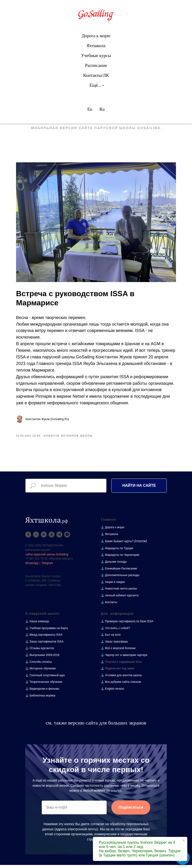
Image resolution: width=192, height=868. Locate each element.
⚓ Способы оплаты (39, 665)
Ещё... (95, 85)
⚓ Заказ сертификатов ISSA (44, 645)
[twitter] (36, 538)
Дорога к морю (96, 36)
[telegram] (59, 538)
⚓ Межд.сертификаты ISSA (44, 638)
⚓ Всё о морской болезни (118, 651)
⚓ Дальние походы (114, 565)
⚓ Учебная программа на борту (47, 631)
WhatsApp (32, 566)
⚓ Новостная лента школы (119, 592)
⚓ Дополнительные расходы (120, 578)
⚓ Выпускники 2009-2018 (42, 658)
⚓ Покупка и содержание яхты (121, 665)
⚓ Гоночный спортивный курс (45, 678)
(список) (141, 544)
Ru (102, 109)
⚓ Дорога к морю (113, 531)
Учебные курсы (96, 55)
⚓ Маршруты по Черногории (120, 558)
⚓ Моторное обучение (40, 672)
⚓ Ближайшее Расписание (119, 572)
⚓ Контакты (109, 605)
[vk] (44, 538)
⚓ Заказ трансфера (114, 645)
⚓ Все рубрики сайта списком (121, 685)
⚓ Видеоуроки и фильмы (42, 692)
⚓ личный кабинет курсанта (120, 599)
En (90, 109)
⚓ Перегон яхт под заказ (117, 672)
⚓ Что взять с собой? (115, 631)
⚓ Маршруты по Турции (117, 551)
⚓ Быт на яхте (111, 638)
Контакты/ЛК (96, 75)
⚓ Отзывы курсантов (40, 651)
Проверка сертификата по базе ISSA (129, 625)
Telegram (47, 566)
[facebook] (28, 538)
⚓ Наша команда (37, 625)
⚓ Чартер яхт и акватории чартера (124, 658)
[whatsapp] (67, 538)
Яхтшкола (96, 46)
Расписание (96, 65)
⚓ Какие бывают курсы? (117, 545)
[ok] (52, 538)
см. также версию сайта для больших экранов (96, 726)
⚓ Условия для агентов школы (121, 678)
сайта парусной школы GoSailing (47, 557)
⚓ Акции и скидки (113, 585)
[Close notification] (184, 840)
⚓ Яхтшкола (109, 537)
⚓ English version (113, 692)
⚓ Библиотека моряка (40, 699)
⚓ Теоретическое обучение (44, 685)
